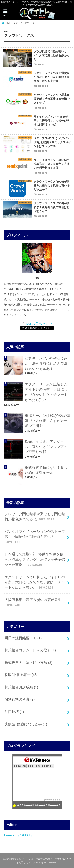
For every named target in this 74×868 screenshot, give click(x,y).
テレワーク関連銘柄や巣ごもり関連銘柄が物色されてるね (35, 517)
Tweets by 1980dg (18, 835)
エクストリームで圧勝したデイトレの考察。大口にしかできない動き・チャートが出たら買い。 (46, 392)
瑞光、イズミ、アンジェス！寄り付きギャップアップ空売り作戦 (46, 447)
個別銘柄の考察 (20, 699)
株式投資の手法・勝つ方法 (28, 663)
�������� (53, 800)
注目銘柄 (14, 712)
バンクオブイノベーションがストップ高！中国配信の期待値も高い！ (35, 537)
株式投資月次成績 (21, 687)
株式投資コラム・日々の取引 (30, 650)
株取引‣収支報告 (21, 675)
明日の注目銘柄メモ (23, 638)
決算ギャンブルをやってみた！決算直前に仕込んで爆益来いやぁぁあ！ (46, 363)
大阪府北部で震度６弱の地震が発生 (33, 602)
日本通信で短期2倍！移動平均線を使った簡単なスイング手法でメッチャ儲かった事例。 (35, 560)
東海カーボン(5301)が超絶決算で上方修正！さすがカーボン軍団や (48, 421)
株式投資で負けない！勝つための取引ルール (46, 470)
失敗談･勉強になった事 (26, 724)
